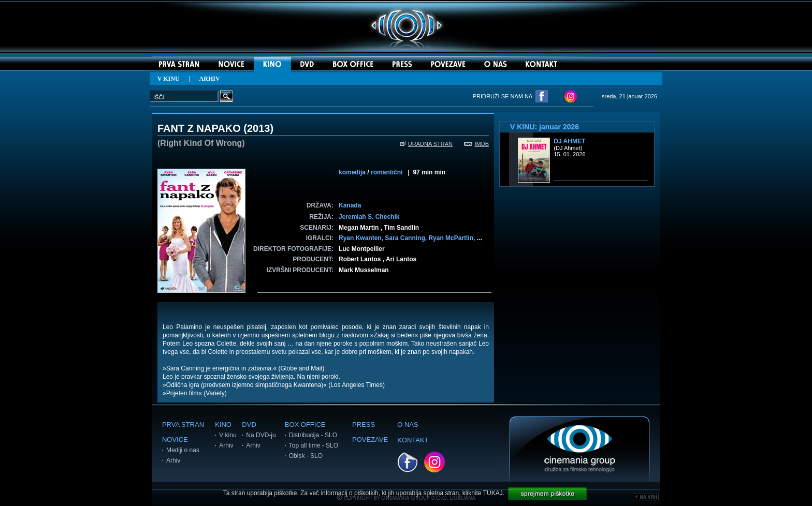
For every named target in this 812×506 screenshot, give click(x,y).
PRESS (364, 425)
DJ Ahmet (569, 141)
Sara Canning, (407, 238)
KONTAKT (413, 440)
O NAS (408, 425)
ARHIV (210, 79)
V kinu (228, 435)
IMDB (477, 144)
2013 (259, 128)
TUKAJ (493, 493)
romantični (387, 172)
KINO (223, 425)
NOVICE (175, 440)
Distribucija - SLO (313, 435)
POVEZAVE (370, 440)
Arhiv (173, 460)
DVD (249, 425)
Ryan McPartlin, (452, 238)
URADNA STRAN (426, 144)
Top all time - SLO (314, 445)
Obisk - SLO (306, 456)
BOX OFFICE (305, 425)
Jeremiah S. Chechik (369, 217)
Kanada (350, 205)
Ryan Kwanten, (362, 238)
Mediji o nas (183, 450)
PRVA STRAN (183, 425)
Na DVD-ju (261, 435)
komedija (352, 172)
